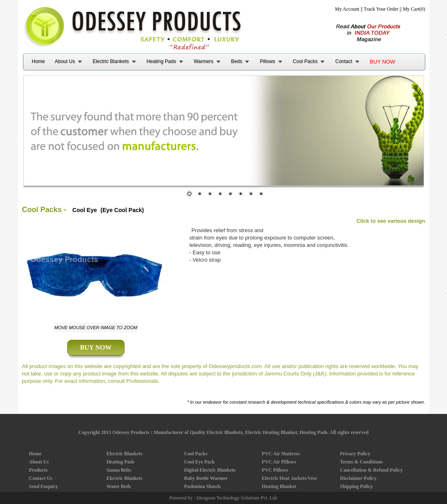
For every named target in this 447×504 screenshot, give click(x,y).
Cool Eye (85, 210)
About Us (65, 61)
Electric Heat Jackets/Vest (289, 478)
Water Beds (119, 486)
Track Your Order (381, 9)
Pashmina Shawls (202, 486)
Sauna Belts (119, 470)
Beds (237, 61)
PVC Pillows (275, 470)
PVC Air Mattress (281, 454)
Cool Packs (305, 61)
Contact (344, 61)
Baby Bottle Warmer (206, 478)
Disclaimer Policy (358, 478)
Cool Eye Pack (199, 462)
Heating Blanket (279, 486)
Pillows (267, 61)
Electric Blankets (111, 61)
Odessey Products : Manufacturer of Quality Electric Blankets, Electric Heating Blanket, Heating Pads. (220, 432)
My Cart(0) (414, 9)
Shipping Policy (356, 486)
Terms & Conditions (361, 462)
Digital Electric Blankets (210, 470)
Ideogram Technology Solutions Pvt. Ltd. (237, 498)
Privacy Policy (355, 454)
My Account (347, 9)
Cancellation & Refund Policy (371, 470)
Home (39, 61)
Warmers (204, 61)
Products (39, 470)
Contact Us (41, 478)
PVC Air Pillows (279, 462)
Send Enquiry (44, 486)
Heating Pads (161, 61)
